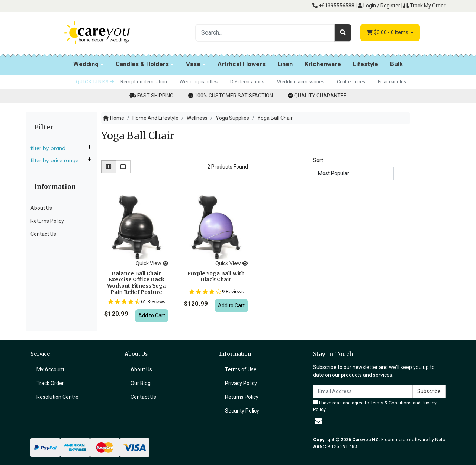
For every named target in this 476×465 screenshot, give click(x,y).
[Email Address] (363, 392)
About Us (41, 208)
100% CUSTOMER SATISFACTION (234, 96)
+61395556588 (333, 6)
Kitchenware (323, 64)
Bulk (396, 64)
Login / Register (379, 6)
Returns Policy (47, 221)
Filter (44, 127)
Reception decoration (144, 82)
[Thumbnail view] (109, 167)
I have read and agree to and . (375, 406)
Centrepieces (351, 82)
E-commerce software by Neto (413, 440)
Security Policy (242, 411)
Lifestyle (366, 64)
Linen (285, 64)
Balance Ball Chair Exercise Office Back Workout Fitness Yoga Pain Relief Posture (136, 283)
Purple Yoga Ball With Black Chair (216, 277)
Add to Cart (152, 315)
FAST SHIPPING (155, 96)
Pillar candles (392, 82)
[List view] (123, 167)
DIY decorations (247, 82)
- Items (388, 33)
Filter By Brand (51, 148)
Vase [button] (193, 64)
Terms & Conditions (391, 403)
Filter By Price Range (57, 160)
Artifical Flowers (242, 64)
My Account (50, 369)
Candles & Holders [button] (142, 64)
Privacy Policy (241, 383)
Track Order (50, 383)
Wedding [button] (86, 64)
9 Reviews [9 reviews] (233, 291)
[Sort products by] (353, 174)
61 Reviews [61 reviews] (153, 302)
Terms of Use (241, 369)
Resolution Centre (57, 397)
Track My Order (424, 6)
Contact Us (43, 234)
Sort (318, 160)
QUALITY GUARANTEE (320, 96)
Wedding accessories (301, 82)
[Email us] (318, 421)
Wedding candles (199, 82)
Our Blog (141, 383)
